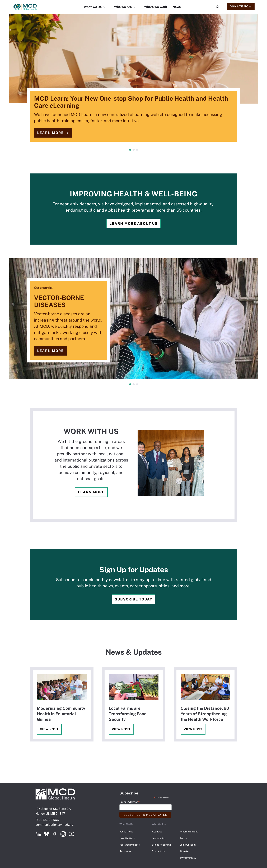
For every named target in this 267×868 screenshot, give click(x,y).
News (177, 7)
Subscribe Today (133, 599)
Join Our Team (188, 845)
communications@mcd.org (55, 825)
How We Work (127, 838)
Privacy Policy (188, 858)
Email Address (130, 802)
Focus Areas (126, 832)
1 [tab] (130, 150)
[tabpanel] (133, 81)
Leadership (158, 838)
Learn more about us (134, 224)
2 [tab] (134, 150)
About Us (157, 832)
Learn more (50, 133)
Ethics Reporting (161, 845)
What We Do (93, 7)
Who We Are (123, 7)
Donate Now (241, 6)
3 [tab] (137, 150)
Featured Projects (130, 845)
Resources (125, 851)
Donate (184, 851)
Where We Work (156, 7)
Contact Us (158, 851)
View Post (49, 729)
